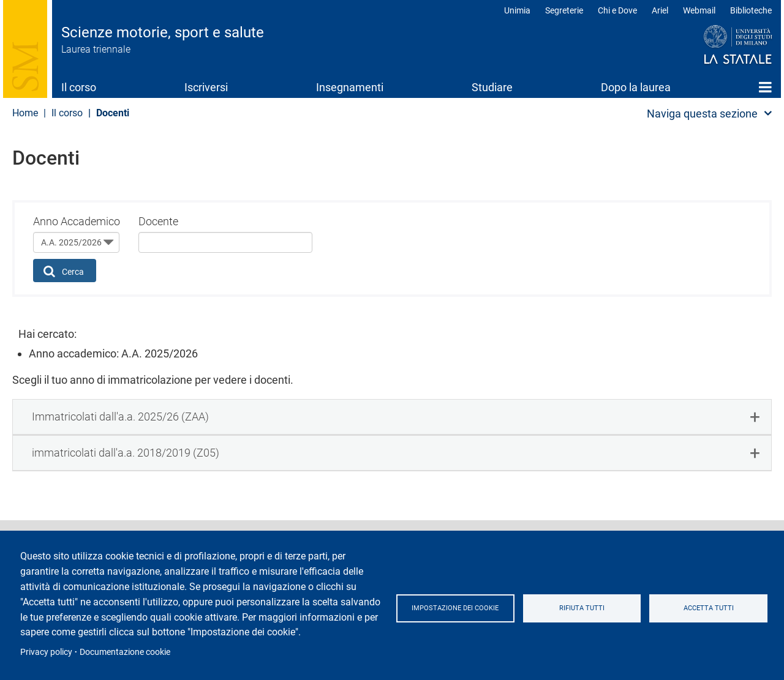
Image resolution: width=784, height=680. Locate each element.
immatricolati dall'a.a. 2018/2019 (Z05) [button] (126, 453)
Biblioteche (751, 10)
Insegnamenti (350, 87)
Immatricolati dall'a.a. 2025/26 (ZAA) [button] (120, 417)
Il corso (79, 87)
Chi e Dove (617, 10)
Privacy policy (46, 652)
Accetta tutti (710, 608)
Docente (158, 221)
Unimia (517, 10)
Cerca (64, 271)
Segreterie (564, 10)
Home (765, 87)
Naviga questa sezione (702, 114)
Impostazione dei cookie (459, 608)
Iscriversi (206, 87)
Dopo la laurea (636, 87)
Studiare (492, 87)
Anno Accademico (77, 221)
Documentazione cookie (125, 652)
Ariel (660, 10)
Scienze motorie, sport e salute (163, 32)
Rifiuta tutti (587, 608)
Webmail (699, 10)
